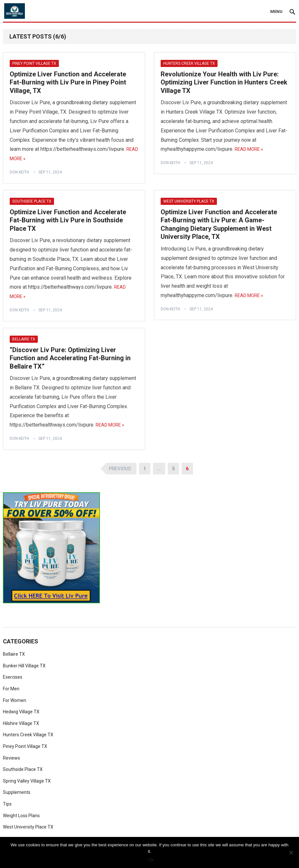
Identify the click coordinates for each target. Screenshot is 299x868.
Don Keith (19, 172)
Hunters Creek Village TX (189, 63)
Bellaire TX (24, 339)
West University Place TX (189, 201)
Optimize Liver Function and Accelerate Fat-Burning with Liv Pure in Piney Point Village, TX (68, 82)
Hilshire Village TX (21, 723)
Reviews (11, 758)
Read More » (249, 149)
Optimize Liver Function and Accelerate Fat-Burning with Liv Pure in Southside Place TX (68, 220)
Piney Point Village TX (34, 63)
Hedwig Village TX (21, 712)
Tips (7, 804)
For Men (11, 689)
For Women (15, 700)
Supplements (17, 792)
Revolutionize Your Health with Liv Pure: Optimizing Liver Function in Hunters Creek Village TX (224, 82)
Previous (120, 469)
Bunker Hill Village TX (24, 666)
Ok (151, 860)
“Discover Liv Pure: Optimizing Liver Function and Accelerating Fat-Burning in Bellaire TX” (70, 358)
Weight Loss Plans (21, 816)
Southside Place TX (32, 201)
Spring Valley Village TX (27, 781)
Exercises (13, 677)
